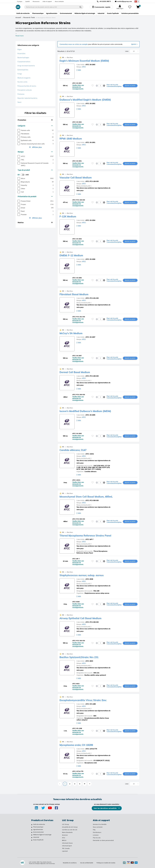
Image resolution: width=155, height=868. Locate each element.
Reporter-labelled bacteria (27, 98)
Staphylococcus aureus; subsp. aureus (82, 575)
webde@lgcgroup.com (125, 1)
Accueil (18, 18)
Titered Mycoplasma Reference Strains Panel (85, 536)
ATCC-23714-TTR (91, 749)
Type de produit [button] (35, 170)
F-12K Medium (68, 216)
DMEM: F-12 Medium (71, 255)
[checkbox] (19, 130)
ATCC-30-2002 (90, 104)
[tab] (35, 120)
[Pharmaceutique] (32, 827)
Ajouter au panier (130, 85)
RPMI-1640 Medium (71, 139)
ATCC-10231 (90, 454)
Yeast (19, 102)
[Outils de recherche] (32, 825)
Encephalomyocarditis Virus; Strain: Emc (83, 700)
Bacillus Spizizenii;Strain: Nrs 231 (79, 657)
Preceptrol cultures (25, 90)
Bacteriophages (23, 58)
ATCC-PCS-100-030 (92, 181)
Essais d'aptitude (38, 840)
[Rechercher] (80, 7)
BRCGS (64, 840)
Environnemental (38, 832)
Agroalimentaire (38, 829)
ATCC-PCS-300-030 (92, 622)
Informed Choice (67, 843)
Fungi (20, 74)
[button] (104, 86)
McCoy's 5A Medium (71, 333)
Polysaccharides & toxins (27, 86)
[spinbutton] (100, 86)
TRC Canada (66, 848)
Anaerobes (22, 53)
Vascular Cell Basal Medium (76, 178)
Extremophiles (23, 70)
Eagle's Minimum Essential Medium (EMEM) (84, 61)
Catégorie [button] (35, 126)
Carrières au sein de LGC (70, 830)
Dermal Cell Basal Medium (75, 372)
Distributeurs (97, 832)
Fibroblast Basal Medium (74, 294)
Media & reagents (24, 78)
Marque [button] (35, 152)
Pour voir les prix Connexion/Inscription (114, 86)
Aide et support (47, 1)
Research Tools (29, 18)
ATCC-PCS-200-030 (92, 376)
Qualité (28, 1)
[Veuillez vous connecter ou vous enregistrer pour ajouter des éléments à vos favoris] (93, 86)
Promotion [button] (35, 120)
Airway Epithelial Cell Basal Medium (80, 618)
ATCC (84, 67)
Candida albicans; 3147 (73, 450)
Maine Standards (67, 832)
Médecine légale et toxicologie (42, 835)
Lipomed (65, 851)
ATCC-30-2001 (90, 142)
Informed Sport (67, 846)
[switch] (23, 175)
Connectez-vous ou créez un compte (74, 44)
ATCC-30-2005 (90, 415)
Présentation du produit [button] (35, 196)
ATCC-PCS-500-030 (92, 500)
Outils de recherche (39, 824)
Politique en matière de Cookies (106, 863)
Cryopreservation (24, 62)
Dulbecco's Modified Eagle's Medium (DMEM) (85, 100)
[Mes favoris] (130, 7)
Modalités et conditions (70, 863)
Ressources (36, 1)
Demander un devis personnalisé (103, 840)
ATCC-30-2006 (90, 259)
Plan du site (97, 838)
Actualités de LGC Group (70, 827)
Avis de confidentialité (87, 863)
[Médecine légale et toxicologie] (32, 835)
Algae (20, 49)
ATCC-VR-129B (91, 704)
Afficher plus (37, 147)
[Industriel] (32, 837)
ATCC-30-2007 (90, 337)
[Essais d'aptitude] (32, 840)
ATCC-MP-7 (89, 539)
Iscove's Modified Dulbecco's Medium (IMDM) (85, 411)
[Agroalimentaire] (32, 830)
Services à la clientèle (100, 824)
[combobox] (54, 7)
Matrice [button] (35, 222)
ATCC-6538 (89, 579)
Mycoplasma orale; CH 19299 (76, 745)
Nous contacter (59, 1)
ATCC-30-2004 (90, 220)
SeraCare (65, 835)
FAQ (94, 830)
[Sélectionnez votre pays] (137, 1)
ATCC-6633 (89, 661)
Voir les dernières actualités (105, 808)
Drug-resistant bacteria (26, 66)
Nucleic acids (22, 82)
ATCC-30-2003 (90, 65)
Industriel (36, 837)
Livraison (96, 835)
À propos (20, 1)
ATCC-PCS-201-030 (92, 298)
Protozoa (21, 94)
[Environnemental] (32, 832)
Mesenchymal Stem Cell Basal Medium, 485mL (86, 497)
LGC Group (66, 824)
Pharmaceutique (38, 827)
